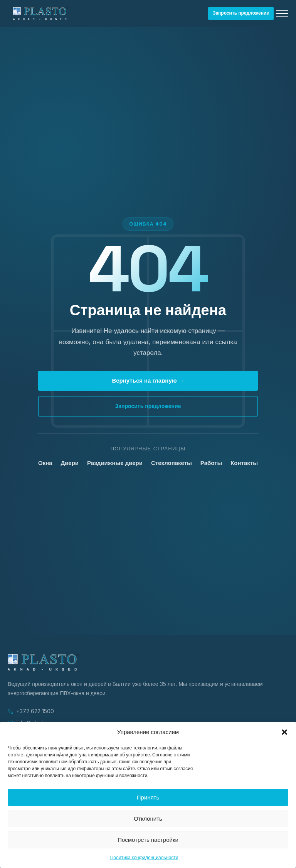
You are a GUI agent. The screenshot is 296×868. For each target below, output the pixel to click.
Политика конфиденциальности (144, 857)
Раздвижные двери (115, 463)
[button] (284, 732)
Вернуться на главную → (148, 380)
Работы (211, 463)
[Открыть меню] (282, 13)
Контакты (244, 463)
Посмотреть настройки (148, 840)
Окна (45, 463)
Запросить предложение (241, 13)
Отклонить (148, 819)
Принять (148, 797)
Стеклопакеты (172, 463)
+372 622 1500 (35, 711)
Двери (70, 463)
